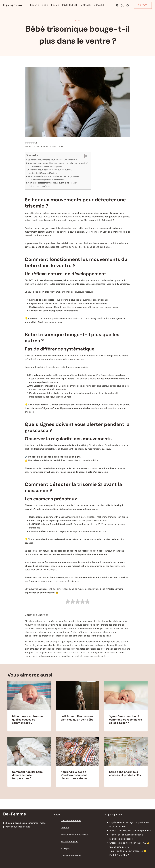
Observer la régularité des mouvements (48, 180)
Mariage (86, 5)
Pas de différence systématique (45, 173)
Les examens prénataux (42, 186)
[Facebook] (117, 5)
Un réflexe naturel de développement (47, 167)
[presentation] (29, 696)
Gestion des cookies (71, 821)
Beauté (34, 5)
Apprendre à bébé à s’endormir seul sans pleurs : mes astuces (74, 775)
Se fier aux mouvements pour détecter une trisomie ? (52, 160)
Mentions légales (69, 842)
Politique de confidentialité (74, 835)
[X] (122, 5)
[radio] (68, 602)
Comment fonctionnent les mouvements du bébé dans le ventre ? (58, 163)
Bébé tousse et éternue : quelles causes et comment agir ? (28, 720)
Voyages (99, 5)
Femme (55, 5)
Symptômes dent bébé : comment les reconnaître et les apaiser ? (126, 720)
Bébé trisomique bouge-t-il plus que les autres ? (50, 170)
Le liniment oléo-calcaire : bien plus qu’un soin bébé (77, 718)
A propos (65, 849)
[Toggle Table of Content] (85, 156)
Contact (143, 5)
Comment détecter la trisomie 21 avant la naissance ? (53, 183)
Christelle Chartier (56, 147)
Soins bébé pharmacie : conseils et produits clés (125, 773)
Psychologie (70, 5)
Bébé (45, 5)
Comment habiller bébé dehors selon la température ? (27, 775)
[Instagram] (127, 5)
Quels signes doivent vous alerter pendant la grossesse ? (54, 176)
